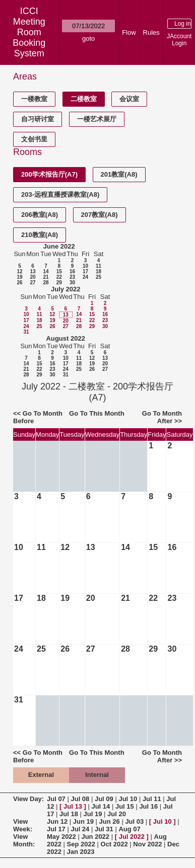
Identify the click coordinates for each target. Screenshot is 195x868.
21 (46, 277)
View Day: (28, 799)
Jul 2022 (132, 837)
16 (72, 271)
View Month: (24, 840)
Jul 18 (69, 814)
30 (72, 283)
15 (59, 271)
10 (85, 266)
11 (99, 266)
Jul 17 (56, 829)
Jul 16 (148, 806)
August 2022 (66, 338)
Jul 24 (80, 829)
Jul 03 (134, 821)
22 (59, 277)
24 (85, 277)
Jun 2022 (95, 837)
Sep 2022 (81, 844)
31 (26, 332)
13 (32, 271)
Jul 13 (73, 806)
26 (19, 283)
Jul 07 (56, 799)
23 (72, 277)
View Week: (23, 825)
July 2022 (66, 289)
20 (32, 277)
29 (59, 283)
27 (32, 283)
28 (46, 283)
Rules (151, 32)
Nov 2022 (147, 844)
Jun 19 (83, 821)
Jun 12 (57, 821)
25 (99, 277)
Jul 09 (104, 799)
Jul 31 (104, 829)
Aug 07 (129, 829)
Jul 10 (128, 799)
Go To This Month (97, 413)
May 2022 (61, 837)
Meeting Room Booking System (29, 37)
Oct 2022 (114, 844)
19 (19, 277)
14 (46, 271)
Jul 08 (80, 799)
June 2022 (59, 246)
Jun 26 (110, 821)
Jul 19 (93, 814)
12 (19, 271)
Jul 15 (125, 806)
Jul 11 (152, 799)
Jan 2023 (81, 852)
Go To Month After (162, 417)
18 (99, 271)
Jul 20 (117, 814)
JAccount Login (179, 40)
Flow (129, 32)
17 (85, 271)
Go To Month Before (38, 417)
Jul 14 (101, 806)
